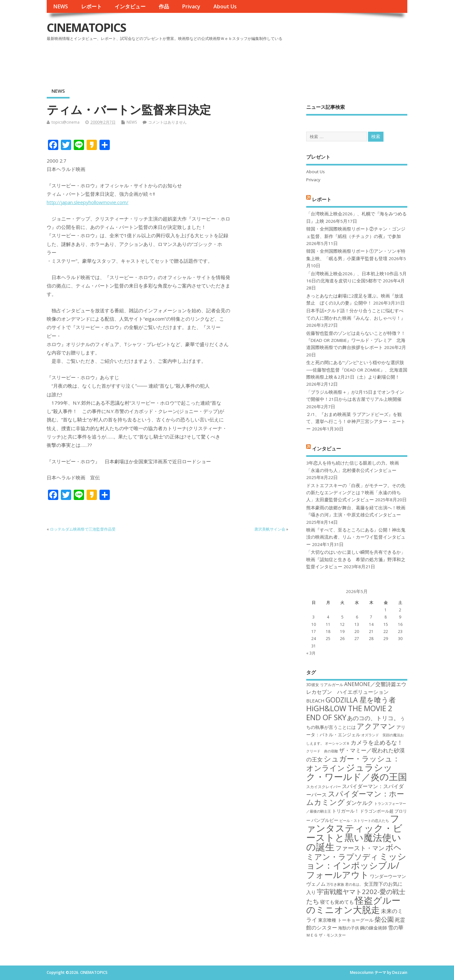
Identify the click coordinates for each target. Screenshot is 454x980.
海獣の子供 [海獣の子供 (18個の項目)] (349, 928)
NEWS (61, 6)
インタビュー (130, 6)
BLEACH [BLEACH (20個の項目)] (315, 701)
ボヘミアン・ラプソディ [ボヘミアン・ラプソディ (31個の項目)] (354, 852)
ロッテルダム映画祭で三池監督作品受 (83, 529)
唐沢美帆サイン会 (270, 529)
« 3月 (311, 653)
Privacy (191, 6)
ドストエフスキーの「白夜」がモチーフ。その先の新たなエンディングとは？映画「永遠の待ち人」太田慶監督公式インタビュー (356, 493)
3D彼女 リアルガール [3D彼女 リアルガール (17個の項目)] (325, 685)
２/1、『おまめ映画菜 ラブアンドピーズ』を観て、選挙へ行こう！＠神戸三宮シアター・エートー (356, 422)
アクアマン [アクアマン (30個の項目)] (376, 726)
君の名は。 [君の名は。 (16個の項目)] (354, 884)
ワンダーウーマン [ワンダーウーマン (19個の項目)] (388, 876)
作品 (164, 6)
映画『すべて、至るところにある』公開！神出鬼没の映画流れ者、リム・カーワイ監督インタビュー (356, 537)
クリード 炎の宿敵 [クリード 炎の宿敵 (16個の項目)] (322, 751)
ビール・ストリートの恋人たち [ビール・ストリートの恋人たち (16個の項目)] (364, 821)
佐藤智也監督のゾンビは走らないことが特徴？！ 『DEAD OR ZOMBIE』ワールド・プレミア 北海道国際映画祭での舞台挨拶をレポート (356, 340)
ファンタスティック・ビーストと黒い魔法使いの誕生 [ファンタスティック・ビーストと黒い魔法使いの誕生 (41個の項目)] (354, 833)
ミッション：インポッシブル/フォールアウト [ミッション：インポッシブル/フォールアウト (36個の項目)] (356, 865)
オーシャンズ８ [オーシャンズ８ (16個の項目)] (337, 743)
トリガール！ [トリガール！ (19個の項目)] (345, 811)
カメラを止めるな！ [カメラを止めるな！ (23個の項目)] (377, 742)
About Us (225, 6)
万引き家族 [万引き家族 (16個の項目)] (335, 884)
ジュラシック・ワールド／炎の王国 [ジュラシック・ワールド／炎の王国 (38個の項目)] (357, 772)
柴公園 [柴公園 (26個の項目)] (384, 919)
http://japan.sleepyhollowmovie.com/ (88, 202)
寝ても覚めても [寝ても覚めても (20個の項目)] (337, 902)
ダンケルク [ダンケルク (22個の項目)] (359, 803)
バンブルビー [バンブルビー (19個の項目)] (325, 820)
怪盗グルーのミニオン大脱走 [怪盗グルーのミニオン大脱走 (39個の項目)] (353, 905)
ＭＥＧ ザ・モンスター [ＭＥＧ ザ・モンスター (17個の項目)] (326, 935)
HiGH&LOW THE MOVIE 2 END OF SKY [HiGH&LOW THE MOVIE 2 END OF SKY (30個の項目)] (349, 713)
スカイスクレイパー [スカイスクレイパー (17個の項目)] (324, 787)
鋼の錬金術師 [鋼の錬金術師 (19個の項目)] (374, 928)
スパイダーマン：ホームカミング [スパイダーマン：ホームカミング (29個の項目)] (355, 798)
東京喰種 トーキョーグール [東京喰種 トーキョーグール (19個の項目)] (346, 920)
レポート (91, 6)
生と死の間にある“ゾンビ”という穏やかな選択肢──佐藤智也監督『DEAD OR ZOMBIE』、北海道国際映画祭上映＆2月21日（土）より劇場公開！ (357, 370)
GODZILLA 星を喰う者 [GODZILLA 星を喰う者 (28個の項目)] (361, 700)
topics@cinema (66, 122)
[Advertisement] (285, 61)
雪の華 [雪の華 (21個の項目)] (396, 928)
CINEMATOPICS (86, 28)
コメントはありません (167, 122)
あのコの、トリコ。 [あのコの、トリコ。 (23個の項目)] (373, 718)
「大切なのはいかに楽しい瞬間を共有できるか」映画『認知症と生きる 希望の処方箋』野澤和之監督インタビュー (356, 559)
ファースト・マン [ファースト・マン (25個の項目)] (360, 848)
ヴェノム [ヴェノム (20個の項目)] (316, 884)
